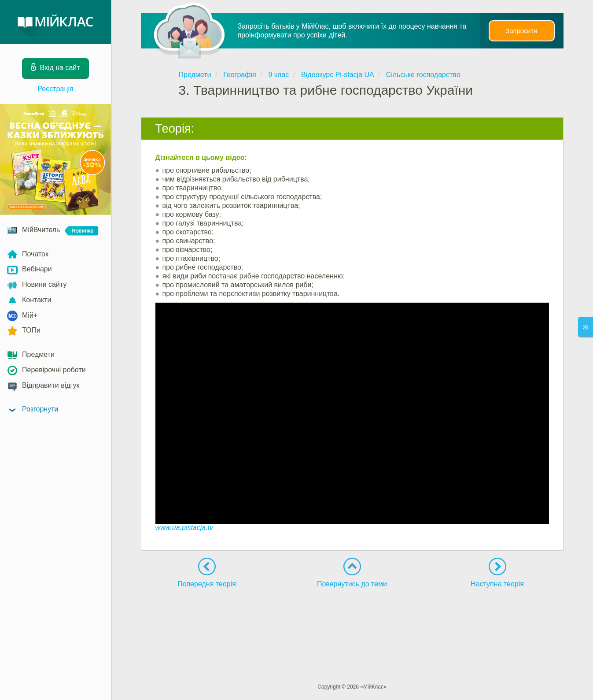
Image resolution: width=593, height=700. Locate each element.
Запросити (521, 31)
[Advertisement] (352, 619)
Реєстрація (55, 89)
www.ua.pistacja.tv (184, 528)
